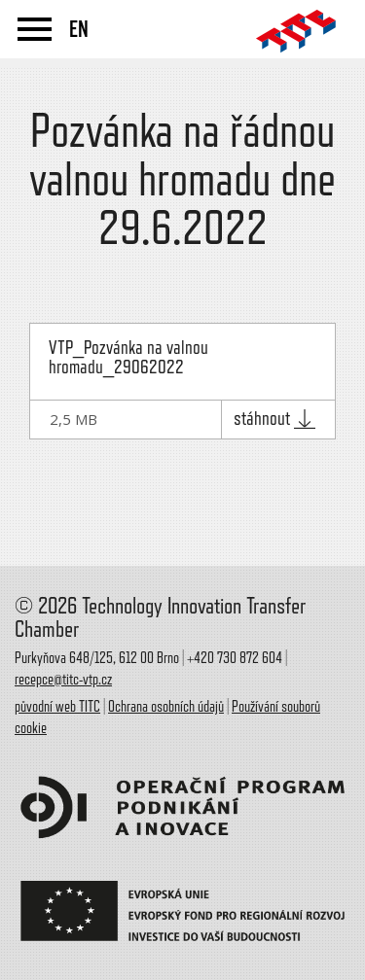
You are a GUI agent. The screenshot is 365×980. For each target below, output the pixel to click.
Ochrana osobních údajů (166, 707)
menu (35, 29)
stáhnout (274, 419)
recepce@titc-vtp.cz (63, 680)
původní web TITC (57, 707)
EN (79, 29)
